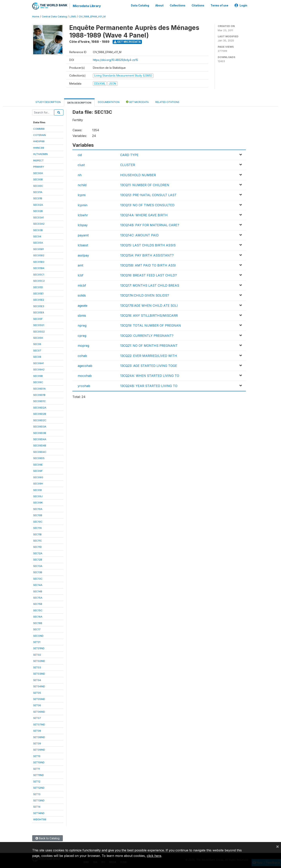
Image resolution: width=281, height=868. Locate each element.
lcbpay (83, 225)
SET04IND (39, 686)
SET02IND (39, 661)
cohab (82, 356)
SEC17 (37, 629)
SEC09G (38, 477)
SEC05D (38, 287)
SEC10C (38, 522)
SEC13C (38, 579)
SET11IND (39, 775)
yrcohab (84, 386)
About (159, 5)
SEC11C (38, 541)
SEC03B (38, 230)
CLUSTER (128, 165)
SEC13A (38, 566)
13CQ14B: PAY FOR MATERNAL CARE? (150, 225)
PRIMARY (39, 167)
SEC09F (38, 471)
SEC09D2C (40, 420)
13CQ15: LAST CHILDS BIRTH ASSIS (148, 245)
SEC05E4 (39, 312)
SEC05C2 (39, 281)
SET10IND (39, 762)
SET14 (37, 807)
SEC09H (38, 484)
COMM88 (39, 129)
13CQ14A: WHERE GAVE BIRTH (144, 215)
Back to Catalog (48, 838)
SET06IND (39, 712)
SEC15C (38, 610)
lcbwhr (83, 215)
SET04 (37, 680)
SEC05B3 (39, 262)
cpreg (82, 336)
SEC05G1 (39, 325)
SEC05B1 (38, 249)
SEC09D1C (40, 401)
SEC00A (38, 173)
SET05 (37, 693)
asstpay (83, 255)
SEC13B (38, 572)
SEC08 (37, 357)
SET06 (37, 705)
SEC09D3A (40, 426)
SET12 (37, 781)
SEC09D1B (39, 395)
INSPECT (38, 160)
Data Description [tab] (79, 103)
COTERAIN (40, 135)
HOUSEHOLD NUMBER (138, 175)
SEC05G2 (39, 332)
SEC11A (37, 528)
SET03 (37, 667)
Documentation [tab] (109, 102)
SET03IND (39, 674)
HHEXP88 (39, 141)
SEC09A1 (39, 363)
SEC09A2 (39, 369)
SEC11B (37, 534)
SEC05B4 (39, 268)
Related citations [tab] (167, 102)
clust (81, 165)
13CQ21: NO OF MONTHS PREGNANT (149, 346)
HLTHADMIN (40, 154)
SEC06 (37, 344)
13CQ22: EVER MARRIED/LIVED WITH (149, 356)
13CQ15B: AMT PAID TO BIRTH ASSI (148, 265)
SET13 (37, 794)
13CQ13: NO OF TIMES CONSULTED (147, 205)
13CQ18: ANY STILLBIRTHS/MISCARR (149, 316)
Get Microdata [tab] (137, 102)
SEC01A (38, 192)
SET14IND (39, 813)
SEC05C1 (39, 274)
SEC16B (38, 623)
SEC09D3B (40, 433)
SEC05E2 (39, 300)
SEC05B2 (39, 255)
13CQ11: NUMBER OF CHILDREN (145, 185)
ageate (83, 306)
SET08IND (39, 737)
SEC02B (38, 211)
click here (154, 856)
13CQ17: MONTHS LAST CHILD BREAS (150, 285)
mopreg (83, 346)
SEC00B (38, 179)
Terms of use (219, 5)
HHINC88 (39, 148)
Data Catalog (140, 5)
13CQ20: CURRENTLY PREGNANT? (147, 336)
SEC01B (38, 198)
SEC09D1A (39, 389)
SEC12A (38, 553)
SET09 (37, 743)
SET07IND (39, 724)
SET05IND (39, 699)
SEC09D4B (40, 445)
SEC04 (37, 236)
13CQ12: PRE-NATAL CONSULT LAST (148, 195)
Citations (198, 5)
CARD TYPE (129, 155)
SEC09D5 (39, 458)
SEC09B (38, 376)
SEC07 (37, 350)
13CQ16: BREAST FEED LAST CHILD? (149, 275)
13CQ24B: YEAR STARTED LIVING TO (149, 386)
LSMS (73, 17)
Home (36, 17)
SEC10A (38, 509)
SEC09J (38, 496)
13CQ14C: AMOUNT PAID (139, 235)
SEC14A (38, 585)
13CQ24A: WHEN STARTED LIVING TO (150, 376)
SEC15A (38, 598)
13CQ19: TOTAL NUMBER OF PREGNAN (151, 325)
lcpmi (82, 195)
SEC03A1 (39, 217)
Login (241, 5)
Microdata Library (87, 6)
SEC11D (37, 547)
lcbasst (83, 245)
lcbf (80, 275)
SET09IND (39, 750)
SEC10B (38, 515)
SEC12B (38, 560)
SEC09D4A (40, 439)
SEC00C (38, 186)
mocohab (85, 376)
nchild (82, 185)
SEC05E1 (38, 293)
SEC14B (38, 591)
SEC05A (38, 243)
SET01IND (39, 648)
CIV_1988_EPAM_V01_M (92, 17)
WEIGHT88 (40, 819)
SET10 (37, 756)
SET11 (36, 769)
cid (80, 155)
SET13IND (39, 800)
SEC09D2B (40, 414)
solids (82, 295)
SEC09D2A (40, 408)
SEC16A (38, 617)
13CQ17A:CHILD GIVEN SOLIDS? (145, 295)
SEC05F (38, 319)
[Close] (277, 846)
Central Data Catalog (54, 17)
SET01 (37, 642)
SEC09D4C (40, 452)
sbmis (82, 316)
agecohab (85, 366)
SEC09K (38, 502)
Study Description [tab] (48, 102)
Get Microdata (127, 42)
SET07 (37, 718)
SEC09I (37, 490)
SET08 (37, 731)
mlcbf (82, 285)
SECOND (38, 636)
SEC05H (38, 338)
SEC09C (38, 382)
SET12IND (39, 788)
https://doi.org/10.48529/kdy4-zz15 (115, 60)
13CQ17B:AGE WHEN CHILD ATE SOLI (149, 306)
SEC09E (38, 465)
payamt (83, 235)
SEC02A (38, 205)
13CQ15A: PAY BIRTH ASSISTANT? (147, 255)
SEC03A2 (39, 224)
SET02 (37, 655)
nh (80, 175)
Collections (178, 5)
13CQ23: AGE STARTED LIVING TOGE (149, 366)
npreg (82, 325)
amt (80, 265)
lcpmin (83, 205)
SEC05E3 (39, 306)
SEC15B (38, 604)
